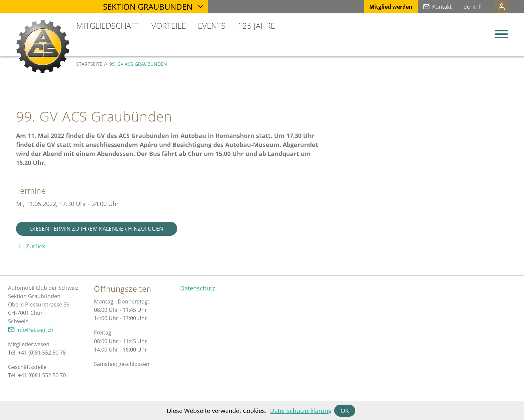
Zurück (36, 246)
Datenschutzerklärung (301, 411)
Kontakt (429, 7)
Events (212, 26)
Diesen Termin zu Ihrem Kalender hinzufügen (97, 229)
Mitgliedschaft (108, 26)
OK (345, 411)
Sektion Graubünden (148, 7)
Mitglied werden (377, 7)
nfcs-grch (35, 330)
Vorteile (169, 26)
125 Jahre (256, 26)
